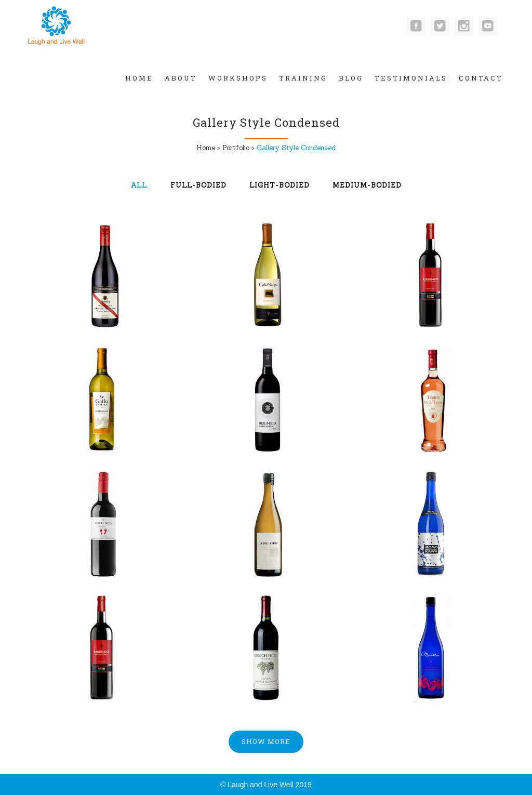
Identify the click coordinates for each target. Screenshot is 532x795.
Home (206, 148)
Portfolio (236, 148)
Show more (266, 741)
